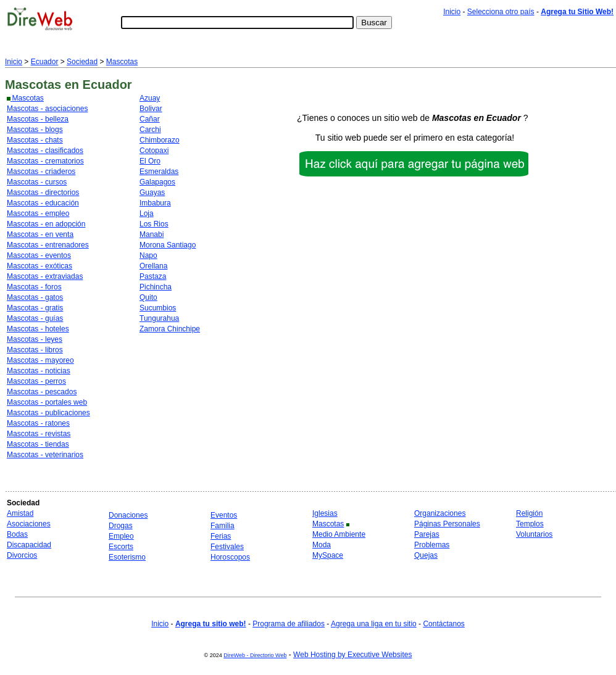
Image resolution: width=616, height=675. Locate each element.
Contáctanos (443, 624)
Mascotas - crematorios (45, 161)
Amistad (20, 513)
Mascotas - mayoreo (40, 360)
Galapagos (157, 182)
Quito (148, 297)
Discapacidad (29, 545)
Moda (322, 545)
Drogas (121, 526)
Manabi (152, 234)
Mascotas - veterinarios (45, 455)
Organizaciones (440, 513)
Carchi (150, 130)
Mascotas (122, 62)
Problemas (432, 545)
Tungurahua (159, 318)
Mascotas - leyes (35, 339)
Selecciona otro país (501, 12)
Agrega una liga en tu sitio (374, 624)
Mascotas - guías (35, 318)
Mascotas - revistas (39, 434)
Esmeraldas (159, 172)
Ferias (221, 536)
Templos (530, 524)
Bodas (17, 534)
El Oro (150, 161)
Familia (223, 526)
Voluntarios (534, 534)
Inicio (452, 12)
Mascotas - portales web (47, 402)
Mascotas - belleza (38, 119)
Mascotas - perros (36, 381)
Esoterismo (127, 557)
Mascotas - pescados (42, 392)
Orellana (153, 266)
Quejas (426, 555)
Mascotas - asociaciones (47, 109)
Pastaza (153, 276)
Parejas (427, 534)
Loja (147, 213)
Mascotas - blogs (35, 130)
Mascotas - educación (43, 203)
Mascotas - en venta (40, 234)
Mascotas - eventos (39, 255)
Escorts (121, 547)
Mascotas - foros (34, 287)
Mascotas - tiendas (38, 444)
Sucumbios (158, 308)
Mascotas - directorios (43, 193)
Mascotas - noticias (39, 371)
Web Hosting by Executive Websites (352, 655)
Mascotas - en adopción (46, 224)
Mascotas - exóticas (40, 266)
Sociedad (82, 62)
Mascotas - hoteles (38, 329)
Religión (529, 513)
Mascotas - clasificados (45, 151)
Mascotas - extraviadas (45, 276)
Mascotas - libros (35, 350)
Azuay (150, 98)
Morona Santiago (168, 245)
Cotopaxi (154, 151)
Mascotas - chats (35, 140)
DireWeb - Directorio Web (255, 655)
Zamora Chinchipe (170, 329)
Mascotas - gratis (35, 308)
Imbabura (155, 203)
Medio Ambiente (339, 534)
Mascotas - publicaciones (48, 413)
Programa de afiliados (289, 624)
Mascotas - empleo (38, 213)
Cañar (150, 119)
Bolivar (151, 109)
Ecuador (45, 62)
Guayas (152, 193)
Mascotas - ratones (38, 423)
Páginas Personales (447, 524)
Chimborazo (160, 140)
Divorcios (22, 555)
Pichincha (156, 287)
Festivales (227, 547)
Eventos (224, 515)
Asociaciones (29, 524)
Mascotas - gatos (35, 297)
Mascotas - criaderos (41, 172)
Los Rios (154, 224)
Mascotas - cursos (37, 182)
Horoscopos (230, 557)
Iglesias (325, 513)
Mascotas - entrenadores (48, 245)
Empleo (121, 536)
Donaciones (128, 515)
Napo (148, 255)
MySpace (328, 555)
